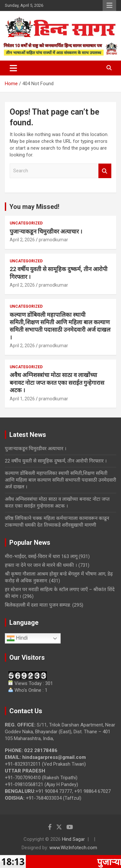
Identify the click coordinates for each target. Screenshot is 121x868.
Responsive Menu (109, 6)
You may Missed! (34, 207)
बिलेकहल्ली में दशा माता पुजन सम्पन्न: (38, 605)
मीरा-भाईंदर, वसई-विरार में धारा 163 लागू (41, 556)
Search (105, 171)
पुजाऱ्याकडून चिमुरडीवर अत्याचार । (46, 231)
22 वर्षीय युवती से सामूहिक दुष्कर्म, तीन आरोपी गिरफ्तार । (56, 461)
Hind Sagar (73, 839)
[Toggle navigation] (13, 68)
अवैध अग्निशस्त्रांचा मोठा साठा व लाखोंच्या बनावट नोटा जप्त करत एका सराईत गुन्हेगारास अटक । (57, 383)
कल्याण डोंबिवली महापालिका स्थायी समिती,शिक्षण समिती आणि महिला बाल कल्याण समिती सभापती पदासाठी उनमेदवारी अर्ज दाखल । (60, 480)
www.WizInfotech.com (73, 848)
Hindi (17, 638)
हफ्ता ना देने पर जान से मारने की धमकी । (41, 565)
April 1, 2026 (22, 399)
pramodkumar (53, 240)
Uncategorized (26, 223)
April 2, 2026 (22, 240)
